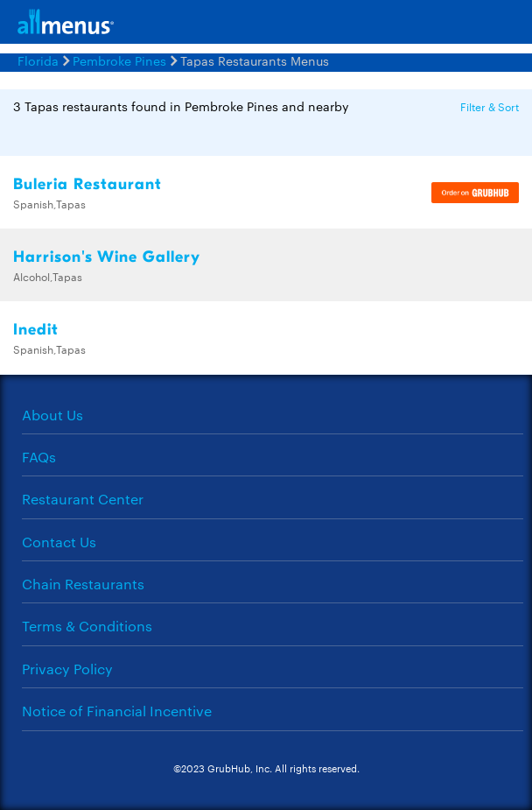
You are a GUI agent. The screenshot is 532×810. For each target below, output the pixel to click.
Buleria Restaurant (87, 184)
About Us (52, 415)
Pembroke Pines (119, 60)
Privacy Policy (67, 669)
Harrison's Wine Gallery (107, 257)
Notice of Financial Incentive (117, 711)
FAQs (39, 457)
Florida (38, 60)
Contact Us (59, 542)
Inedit (36, 330)
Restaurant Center (83, 499)
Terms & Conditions (87, 626)
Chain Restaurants (83, 584)
